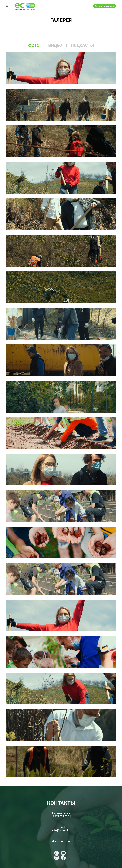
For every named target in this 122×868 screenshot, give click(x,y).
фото (34, 45)
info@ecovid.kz (61, 830)
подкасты (82, 45)
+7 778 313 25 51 (61, 816)
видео (55, 45)
